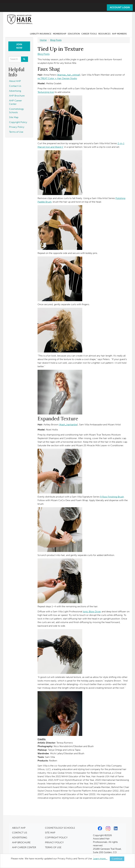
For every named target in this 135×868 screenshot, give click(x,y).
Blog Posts (56, 40)
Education (74, 34)
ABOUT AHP (19, 828)
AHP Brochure (17, 96)
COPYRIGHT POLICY (56, 838)
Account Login (120, 7)
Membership (60, 34)
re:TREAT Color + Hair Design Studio (57, 78)
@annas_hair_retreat (69, 75)
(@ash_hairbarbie (68, 425)
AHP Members (119, 34)
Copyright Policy (18, 122)
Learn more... (100, 859)
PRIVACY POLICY (54, 842)
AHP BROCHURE (21, 842)
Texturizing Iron (46, 92)
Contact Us (15, 86)
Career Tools (89, 34)
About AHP (15, 81)
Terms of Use (16, 132)
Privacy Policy (17, 127)
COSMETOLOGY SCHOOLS (60, 828)
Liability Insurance (41, 34)
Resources (104, 34)
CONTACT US (20, 833)
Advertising (15, 91)
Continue (117, 859)
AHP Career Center (15, 102)
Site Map (14, 117)
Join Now (19, 46)
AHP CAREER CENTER (24, 847)
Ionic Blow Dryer (92, 611)
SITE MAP (50, 833)
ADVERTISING (20, 838)
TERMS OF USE (53, 847)
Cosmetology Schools (16, 111)
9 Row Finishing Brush (112, 497)
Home (43, 40)
